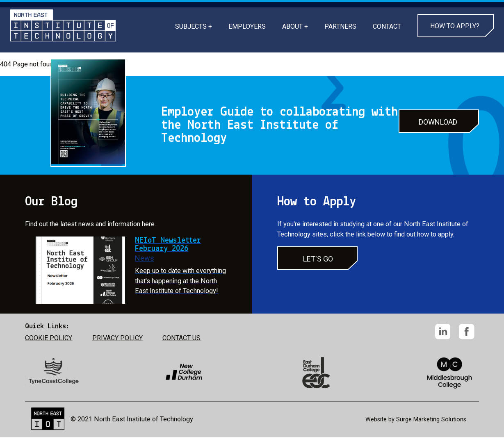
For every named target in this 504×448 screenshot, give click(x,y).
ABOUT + (295, 26)
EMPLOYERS (247, 26)
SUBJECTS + (194, 26)
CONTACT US (181, 338)
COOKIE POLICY (49, 338)
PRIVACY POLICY (117, 338)
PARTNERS (340, 26)
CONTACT (387, 26)
